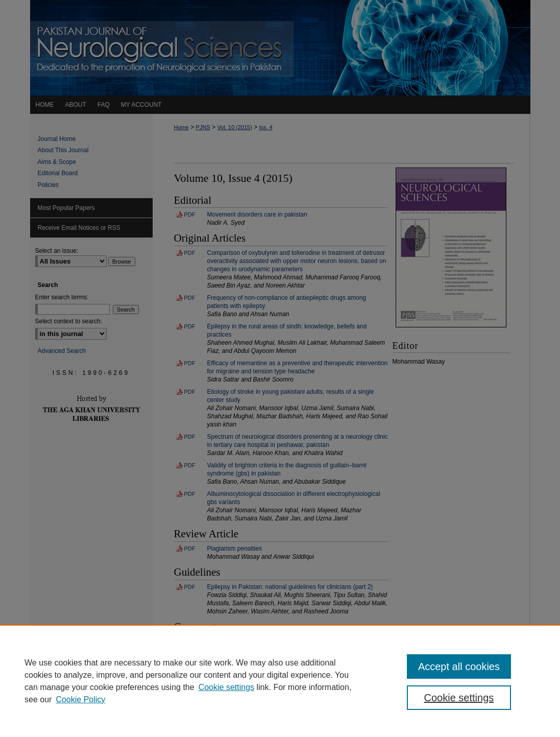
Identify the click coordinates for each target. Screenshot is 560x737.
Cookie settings (226, 687)
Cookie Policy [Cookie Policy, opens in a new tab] (80, 699)
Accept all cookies (459, 667)
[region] (280, 681)
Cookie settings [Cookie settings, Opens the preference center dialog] (459, 698)
